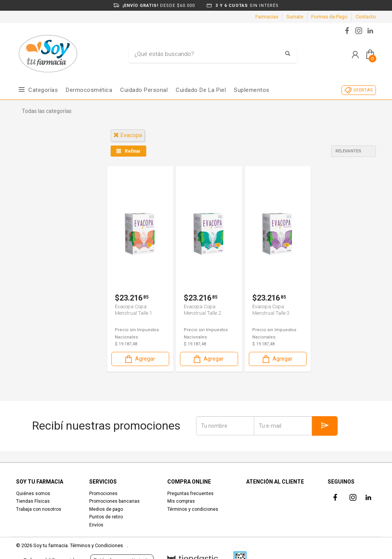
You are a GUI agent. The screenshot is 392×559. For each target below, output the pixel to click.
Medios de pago (106, 509)
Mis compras (181, 501)
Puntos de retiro (106, 517)
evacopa (128, 135)
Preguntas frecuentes (190, 494)
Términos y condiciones (193, 509)
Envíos (96, 525)
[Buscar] (207, 54)
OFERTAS (363, 90)
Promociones (103, 494)
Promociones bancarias (114, 501)
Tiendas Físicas (33, 501)
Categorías (43, 90)
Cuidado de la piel (201, 90)
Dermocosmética (89, 90)
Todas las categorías (47, 111)
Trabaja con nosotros (39, 509)
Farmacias (267, 17)
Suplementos (252, 90)
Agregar (139, 359)
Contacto (366, 17)
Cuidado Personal (144, 90)
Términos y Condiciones (96, 545)
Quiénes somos (33, 494)
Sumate (295, 17)
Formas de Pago (329, 17)
